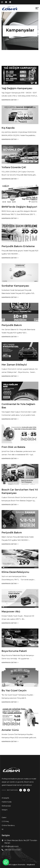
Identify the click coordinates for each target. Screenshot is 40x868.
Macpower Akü (11, 612)
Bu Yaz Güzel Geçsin (14, 691)
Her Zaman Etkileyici (14, 365)
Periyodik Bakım (12, 325)
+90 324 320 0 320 (12, 850)
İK (3, 829)
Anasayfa (5, 798)
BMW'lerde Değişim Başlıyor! (19, 207)
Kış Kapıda (8, 128)
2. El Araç (5, 821)
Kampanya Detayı (9, 100)
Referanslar (6, 806)
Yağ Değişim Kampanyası (17, 88)
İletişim (5, 810)
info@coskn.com (12, 846)
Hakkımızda (7, 802)
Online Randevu (8, 825)
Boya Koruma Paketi (14, 651)
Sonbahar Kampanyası (15, 286)
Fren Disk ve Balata (13, 447)
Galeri (4, 817)
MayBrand (31, 865)
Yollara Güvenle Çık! (14, 167)
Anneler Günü (10, 730)
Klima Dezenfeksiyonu (15, 572)
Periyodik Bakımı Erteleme (18, 246)
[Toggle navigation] (20, 9)
